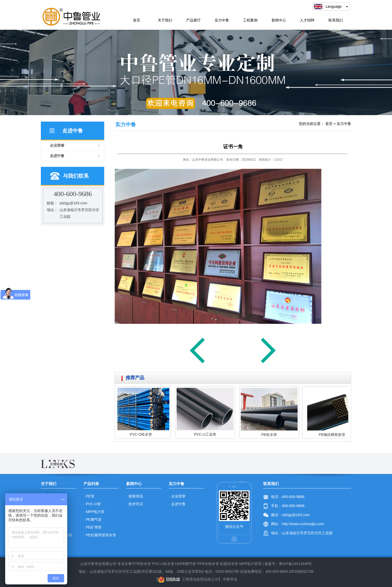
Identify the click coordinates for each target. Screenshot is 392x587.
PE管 (90, 496)
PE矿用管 (94, 527)
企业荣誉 (178, 496)
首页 (137, 20)
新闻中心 (279, 20)
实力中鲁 (222, 20)
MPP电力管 (95, 512)
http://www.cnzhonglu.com (303, 524)
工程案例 (250, 20)
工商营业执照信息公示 (188, 579)
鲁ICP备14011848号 (296, 564)
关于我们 (165, 20)
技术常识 (136, 504)
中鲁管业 (230, 579)
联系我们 (336, 20)
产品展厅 (193, 20)
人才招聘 (307, 20)
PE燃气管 (94, 519)
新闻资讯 (136, 496)
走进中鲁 (178, 504)
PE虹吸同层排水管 (101, 535)
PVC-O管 (93, 504)
